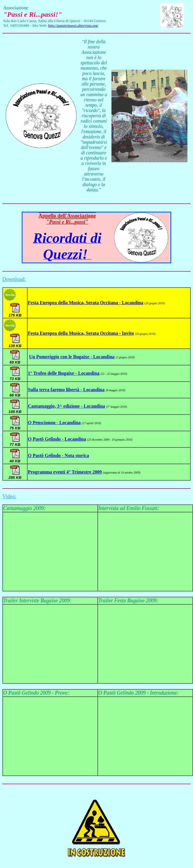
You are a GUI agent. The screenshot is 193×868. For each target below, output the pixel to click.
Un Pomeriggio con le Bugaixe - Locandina (72, 357)
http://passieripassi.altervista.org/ (73, 25)
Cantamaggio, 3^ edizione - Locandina (66, 406)
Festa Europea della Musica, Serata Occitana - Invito (81, 333)
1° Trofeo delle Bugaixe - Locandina (64, 373)
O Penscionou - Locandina (54, 423)
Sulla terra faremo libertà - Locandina (66, 390)
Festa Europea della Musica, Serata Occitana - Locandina (86, 303)
